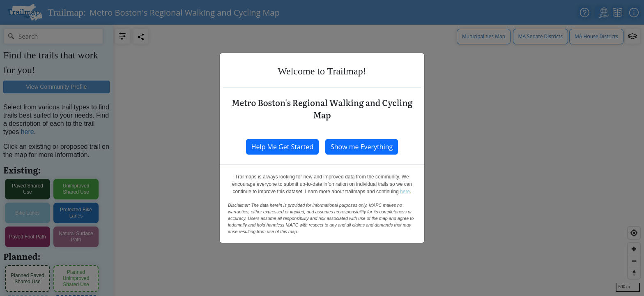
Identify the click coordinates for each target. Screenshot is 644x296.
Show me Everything (362, 147)
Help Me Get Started (282, 147)
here (405, 192)
